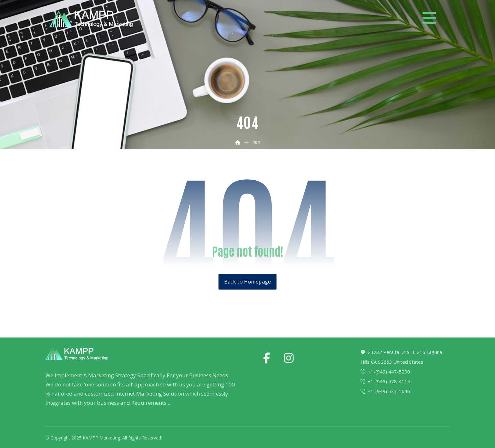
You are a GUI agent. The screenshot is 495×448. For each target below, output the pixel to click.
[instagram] (289, 358)
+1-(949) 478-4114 (385, 381)
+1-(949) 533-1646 (385, 391)
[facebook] (267, 358)
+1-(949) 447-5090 (385, 372)
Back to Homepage (247, 282)
